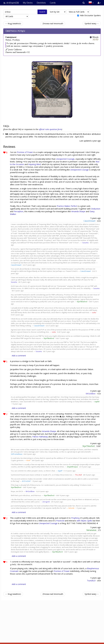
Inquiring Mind (34, 164)
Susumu (85, 243)
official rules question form (50, 129)
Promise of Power (25, 152)
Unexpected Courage (65, 159)
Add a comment (19, 356)
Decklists (41, 3)
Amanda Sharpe (78, 211)
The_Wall (78, 475)
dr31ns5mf (26, 481)
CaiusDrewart (90, 221)
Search (42, 12)
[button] (84, 3)
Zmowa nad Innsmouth (53, 23)
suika (94, 312)
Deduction (96, 209)
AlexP (28, 460)
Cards (53, 3)
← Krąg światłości (13, 23)
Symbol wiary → (92, 23)
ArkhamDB (11, 3)
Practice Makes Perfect (67, 206)
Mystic (84, 521)
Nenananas (91, 530)
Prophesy (75, 518)
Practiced (60, 521)
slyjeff (60, 471)
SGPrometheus (17, 454)
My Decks (28, 3)
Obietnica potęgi (15, 31)
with (79, 521)
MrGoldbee (91, 394)
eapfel (97, 402)
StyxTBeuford (82, 302)
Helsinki (71, 508)
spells (90, 521)
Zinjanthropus (72, 467)
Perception (19, 211)
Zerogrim (46, 502)
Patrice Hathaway (40, 437)
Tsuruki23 (91, 581)
